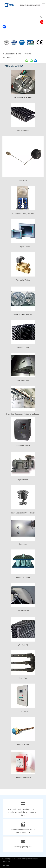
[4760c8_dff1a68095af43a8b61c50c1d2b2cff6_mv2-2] (42, 22)
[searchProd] (21, 17)
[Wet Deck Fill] (23, 629)
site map (6, 866)
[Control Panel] (23, 696)
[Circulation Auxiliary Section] (23, 198)
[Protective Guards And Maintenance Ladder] (23, 398)
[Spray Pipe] (23, 663)
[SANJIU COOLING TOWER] (23, 5)
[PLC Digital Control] (23, 231)
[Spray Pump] (23, 464)
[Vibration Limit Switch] (23, 762)
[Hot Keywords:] (42, 17)
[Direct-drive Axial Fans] (23, 82)
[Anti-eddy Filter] (23, 365)
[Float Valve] (23, 156)
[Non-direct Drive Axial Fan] (23, 299)
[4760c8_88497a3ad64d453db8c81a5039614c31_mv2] (4, 27)
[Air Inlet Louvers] (23, 332)
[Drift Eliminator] (23, 115)
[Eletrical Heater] (23, 729)
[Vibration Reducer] (23, 562)
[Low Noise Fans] (23, 595)
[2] (23, 42)
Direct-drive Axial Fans (23, 97)
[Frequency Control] (23, 430)
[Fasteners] (23, 528)
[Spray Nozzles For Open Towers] (23, 497)
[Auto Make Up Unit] (23, 264)
